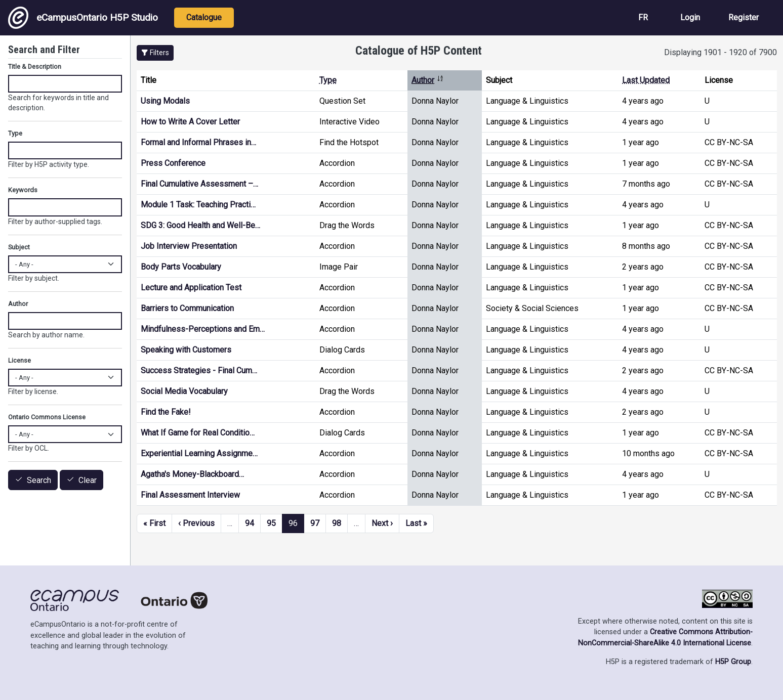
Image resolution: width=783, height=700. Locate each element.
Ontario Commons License (47, 417)
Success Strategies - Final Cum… (199, 370)
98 (337, 523)
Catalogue (204, 17)
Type (328, 80)
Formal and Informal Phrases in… (198, 142)
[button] (155, 53)
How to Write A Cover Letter (190, 122)
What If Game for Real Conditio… (198, 433)
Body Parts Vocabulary (181, 267)
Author (428, 80)
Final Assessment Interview (190, 495)
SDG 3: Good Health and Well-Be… (200, 225)
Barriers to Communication (187, 308)
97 (315, 523)
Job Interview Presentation (189, 246)
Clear (88, 480)
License (19, 360)
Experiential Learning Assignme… (199, 453)
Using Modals (165, 101)
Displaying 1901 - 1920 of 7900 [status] (720, 52)
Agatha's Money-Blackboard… (192, 474)
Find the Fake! (166, 412)
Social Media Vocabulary (184, 391)
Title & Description (35, 67)
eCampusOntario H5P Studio (83, 18)
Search (39, 480)
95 (271, 523)
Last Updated (646, 80)
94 (250, 523)
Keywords (23, 190)
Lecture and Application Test (191, 288)
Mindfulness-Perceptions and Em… (203, 329)
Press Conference (173, 163)
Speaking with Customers (186, 350)
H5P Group (733, 662)
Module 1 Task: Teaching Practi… (198, 205)
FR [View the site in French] (643, 17)
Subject (19, 247)
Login (690, 17)
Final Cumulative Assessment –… (199, 184)
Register (744, 17)
